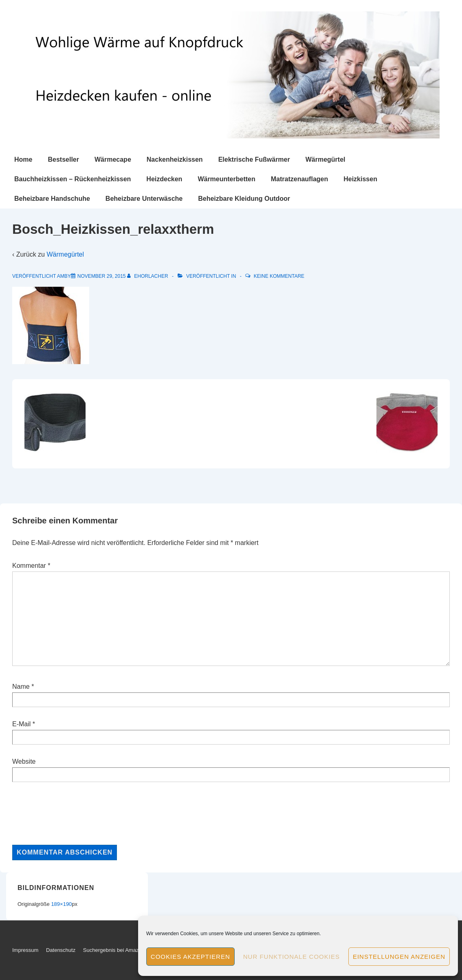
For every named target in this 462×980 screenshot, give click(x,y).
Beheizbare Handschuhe (52, 199)
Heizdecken (164, 179)
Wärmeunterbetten (226, 179)
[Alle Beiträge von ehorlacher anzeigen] (148, 276)
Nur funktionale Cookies (291, 957)
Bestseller (63, 159)
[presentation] (74, 813)
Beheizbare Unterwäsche (144, 199)
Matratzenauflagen (299, 179)
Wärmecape (113, 159)
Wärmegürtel (326, 159)
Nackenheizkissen (175, 159)
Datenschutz (61, 950)
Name (21, 687)
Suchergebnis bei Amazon (114, 950)
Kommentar (31, 566)
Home (23, 159)
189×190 (61, 904)
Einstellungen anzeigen (399, 957)
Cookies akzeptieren (190, 957)
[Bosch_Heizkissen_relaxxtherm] (102, 276)
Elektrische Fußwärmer (254, 159)
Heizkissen (360, 179)
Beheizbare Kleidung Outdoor (244, 199)
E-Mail (21, 724)
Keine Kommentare (279, 276)
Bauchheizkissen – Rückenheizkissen (73, 179)
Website (24, 761)
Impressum (25, 950)
